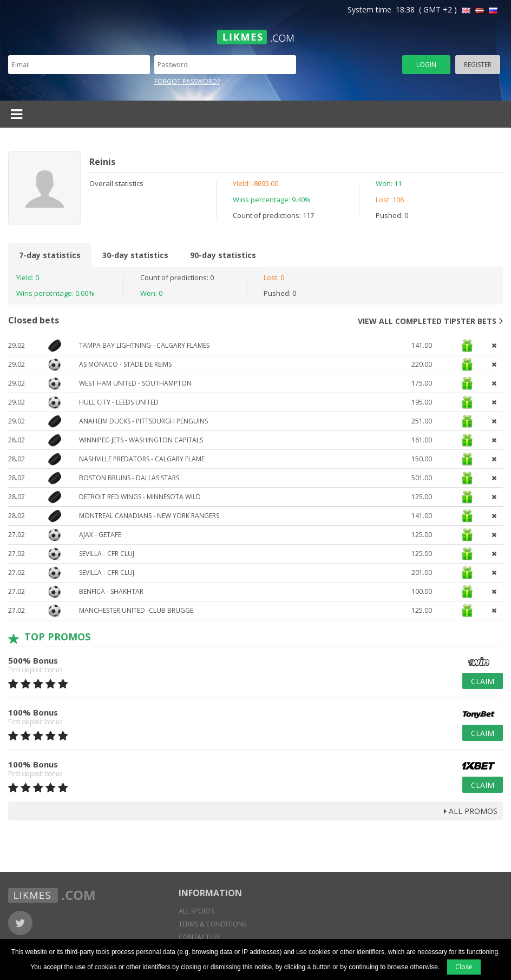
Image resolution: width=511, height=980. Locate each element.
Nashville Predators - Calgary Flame (142, 459)
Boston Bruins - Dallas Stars (129, 478)
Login (426, 65)
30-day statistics (135, 255)
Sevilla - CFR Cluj (107, 554)
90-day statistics (223, 255)
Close (464, 967)
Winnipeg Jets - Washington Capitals (141, 440)
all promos (471, 811)
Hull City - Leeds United (119, 402)
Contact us (199, 937)
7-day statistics (50, 255)
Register (478, 65)
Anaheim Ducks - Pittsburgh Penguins (143, 421)
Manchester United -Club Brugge (136, 610)
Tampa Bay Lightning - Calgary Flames (144, 345)
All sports (196, 911)
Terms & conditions (212, 924)
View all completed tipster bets (430, 321)
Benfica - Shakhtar (111, 591)
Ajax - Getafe (100, 535)
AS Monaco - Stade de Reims (125, 364)
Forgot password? (187, 81)
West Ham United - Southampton (135, 383)
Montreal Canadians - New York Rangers (149, 516)
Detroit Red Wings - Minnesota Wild (140, 497)
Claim (483, 681)
